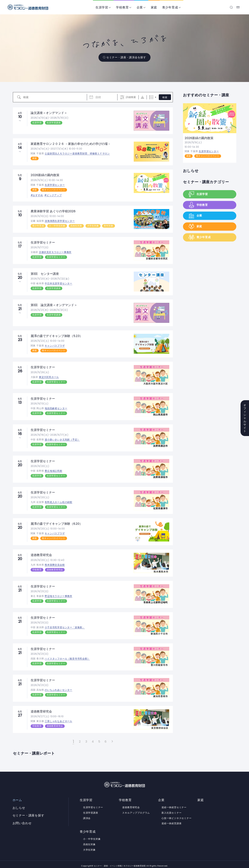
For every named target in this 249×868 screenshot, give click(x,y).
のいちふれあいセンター (58, 687)
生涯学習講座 (54, 123)
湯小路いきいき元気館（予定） (62, 438)
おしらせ (191, 171)
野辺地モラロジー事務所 (58, 594)
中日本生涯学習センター (58, 283)
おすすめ (38, 195)
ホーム (17, 797)
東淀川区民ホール (49, 376)
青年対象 (108, 225)
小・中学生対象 (57, 225)
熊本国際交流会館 (55, 563)
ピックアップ (54, 195)
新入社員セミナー (171, 810)
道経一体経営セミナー (174, 804)
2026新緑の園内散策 (45, 175)
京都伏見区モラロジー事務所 (55, 252)
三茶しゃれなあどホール (58, 718)
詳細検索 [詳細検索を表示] (131, 97)
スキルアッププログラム (136, 810)
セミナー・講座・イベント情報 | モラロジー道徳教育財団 (28, 7)
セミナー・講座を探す (231, 7)
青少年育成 (170, 7)
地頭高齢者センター (56, 407)
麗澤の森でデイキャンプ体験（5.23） (57, 335)
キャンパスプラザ (55, 345)
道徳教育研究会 (41, 553)
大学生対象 (93, 225)
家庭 (154, 7)
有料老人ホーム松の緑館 (58, 501)
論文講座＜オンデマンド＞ (49, 113)
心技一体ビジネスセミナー (177, 815)
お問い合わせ (238, 7)
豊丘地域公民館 (53, 469)
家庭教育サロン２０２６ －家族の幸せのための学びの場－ (71, 144)
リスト (151, 97)
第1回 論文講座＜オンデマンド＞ (54, 304)
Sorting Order (142, 97)
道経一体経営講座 (171, 821)
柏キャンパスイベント (54, 190)
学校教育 (122, 7)
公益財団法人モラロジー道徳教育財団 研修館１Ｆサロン (77, 153)
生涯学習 (102, 7)
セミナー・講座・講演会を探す (126, 57)
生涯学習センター (55, 185)
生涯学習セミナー (43, 242)
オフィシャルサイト (245, 418)
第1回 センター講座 (45, 273)
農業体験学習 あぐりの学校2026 (53, 211)
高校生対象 (76, 225)
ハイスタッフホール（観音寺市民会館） (67, 656)
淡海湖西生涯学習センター (60, 221)
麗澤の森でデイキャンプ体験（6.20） (57, 522)
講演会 (87, 815)
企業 (140, 7)
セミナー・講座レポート (34, 750)
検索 (165, 97)
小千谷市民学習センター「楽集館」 (65, 625)
